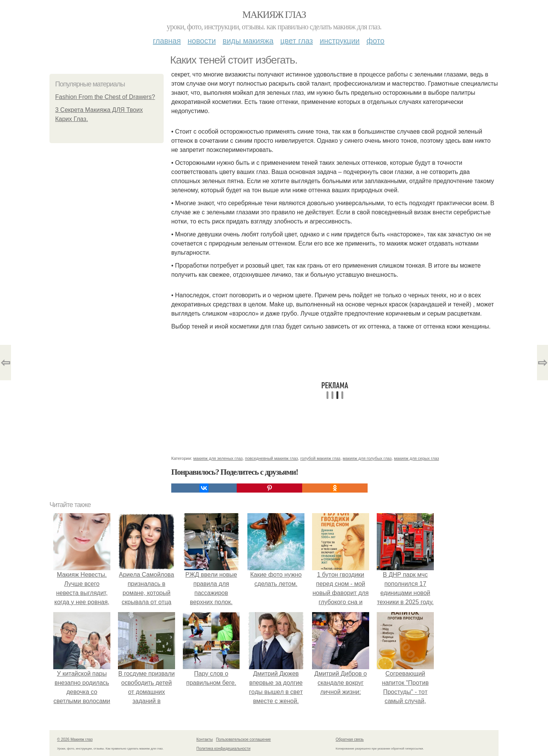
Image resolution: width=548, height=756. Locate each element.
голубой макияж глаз (320, 458)
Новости (202, 41)
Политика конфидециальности (223, 749)
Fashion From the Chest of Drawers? (105, 97)
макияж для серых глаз (416, 458)
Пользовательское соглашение (244, 739)
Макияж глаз (274, 15)
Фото (375, 41)
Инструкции (340, 41)
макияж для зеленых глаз (218, 458)
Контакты (205, 739)
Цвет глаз (297, 41)
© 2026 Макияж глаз (75, 739)
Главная (167, 41)
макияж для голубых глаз (367, 458)
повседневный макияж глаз (272, 458)
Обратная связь (350, 739)
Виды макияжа (248, 41)
